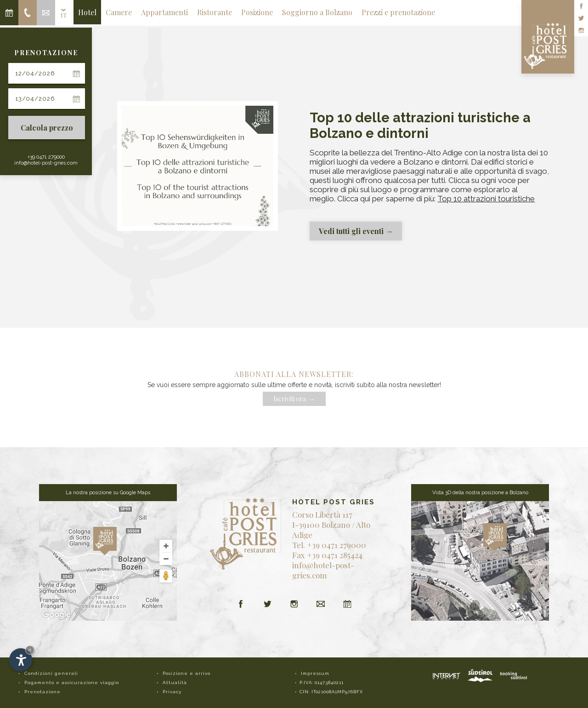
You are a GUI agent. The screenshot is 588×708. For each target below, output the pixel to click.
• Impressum (312, 673)
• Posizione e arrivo (184, 673)
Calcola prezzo (47, 128)
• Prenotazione (40, 692)
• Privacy (169, 692)
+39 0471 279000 (46, 157)
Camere (119, 12)
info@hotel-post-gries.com (46, 163)
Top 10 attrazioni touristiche (486, 199)
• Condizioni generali (48, 673)
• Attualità (172, 682)
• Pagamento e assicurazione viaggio (69, 682)
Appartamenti (164, 12)
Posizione (257, 12)
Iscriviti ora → (294, 399)
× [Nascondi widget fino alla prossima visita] (30, 650)
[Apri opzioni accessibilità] (21, 660)
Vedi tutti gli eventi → (356, 231)
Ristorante (215, 12)
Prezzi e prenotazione (398, 12)
